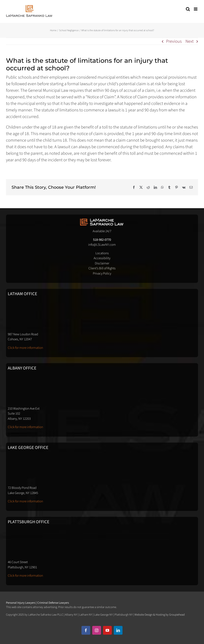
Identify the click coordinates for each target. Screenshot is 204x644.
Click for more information (25, 348)
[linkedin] (118, 630)
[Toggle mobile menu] (196, 9)
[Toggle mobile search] (188, 9)
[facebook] (86, 630)
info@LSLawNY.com (102, 245)
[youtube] (107, 630)
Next (190, 41)
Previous (174, 41)
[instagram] (97, 630)
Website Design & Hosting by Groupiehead (160, 615)
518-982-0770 (102, 240)
